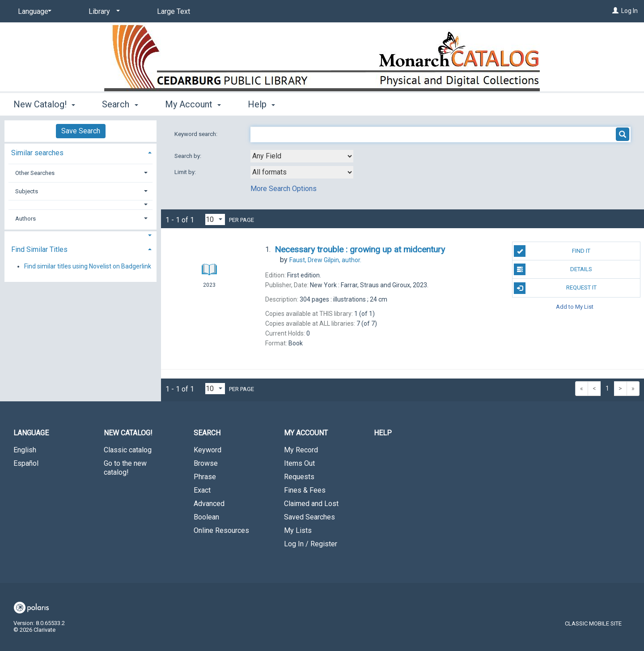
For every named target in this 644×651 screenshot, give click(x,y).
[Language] (33, 12)
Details (553, 269)
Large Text (174, 11)
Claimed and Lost (311, 504)
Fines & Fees (305, 490)
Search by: (189, 156)
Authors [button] (25, 219)
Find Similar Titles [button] (39, 249)
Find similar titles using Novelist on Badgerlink (88, 266)
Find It (552, 251)
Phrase (205, 477)
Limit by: (186, 172)
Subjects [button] (27, 191)
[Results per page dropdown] (215, 219)
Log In (629, 11)
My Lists (298, 530)
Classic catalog (128, 450)
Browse (206, 463)
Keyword (208, 450)
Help (383, 433)
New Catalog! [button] (44, 104)
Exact (202, 490)
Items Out (299, 463)
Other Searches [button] (35, 173)
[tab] (80, 152)
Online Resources (221, 530)
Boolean (206, 517)
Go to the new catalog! (125, 468)
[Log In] (615, 11)
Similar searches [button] (37, 153)
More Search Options (284, 189)
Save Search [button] (81, 131)
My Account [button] (193, 104)
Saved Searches (309, 517)
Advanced (209, 504)
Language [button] (31, 433)
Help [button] (261, 104)
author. (325, 260)
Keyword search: (197, 134)
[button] (81, 205)
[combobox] (302, 156)
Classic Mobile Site (593, 623)
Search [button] (120, 104)
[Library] (103, 12)
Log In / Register (311, 544)
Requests (299, 477)
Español (26, 463)
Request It (555, 288)
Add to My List (575, 307)
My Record (301, 450)
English (25, 450)
